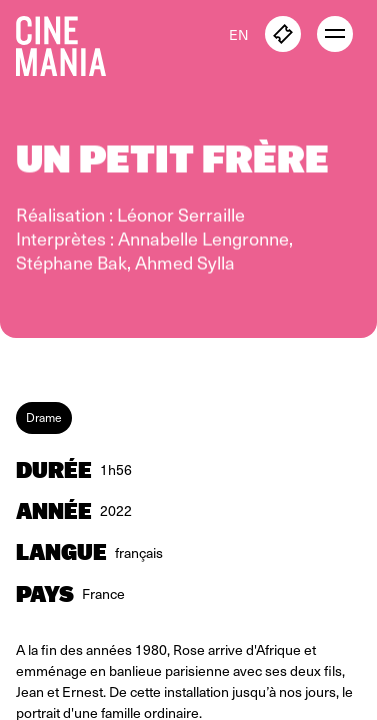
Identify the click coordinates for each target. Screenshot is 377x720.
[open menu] (335, 34)
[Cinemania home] (69, 42)
